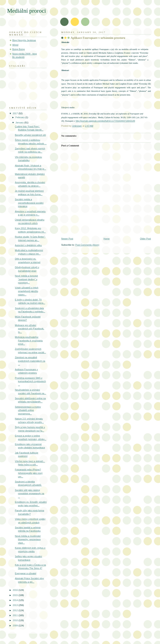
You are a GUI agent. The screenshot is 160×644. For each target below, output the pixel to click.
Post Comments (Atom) (87, 245)
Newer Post (67, 239)
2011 (16, 615)
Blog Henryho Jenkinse (24, 40)
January (20, 123)
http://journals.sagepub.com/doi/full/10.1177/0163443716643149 (105, 121)
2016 (16, 590)
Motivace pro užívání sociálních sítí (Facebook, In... (30, 329)
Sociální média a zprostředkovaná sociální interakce (29, 203)
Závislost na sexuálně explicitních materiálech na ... (30, 361)
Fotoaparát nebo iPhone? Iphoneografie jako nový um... (29, 473)
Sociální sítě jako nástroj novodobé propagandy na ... (30, 494)
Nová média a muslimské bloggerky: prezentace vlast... (28, 539)
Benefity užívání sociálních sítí (31, 135)
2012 (16, 610)
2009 (16, 626)
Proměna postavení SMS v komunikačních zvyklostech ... (31, 381)
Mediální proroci (26, 11)
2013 (16, 605)
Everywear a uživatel (26, 573)
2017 (16, 113)
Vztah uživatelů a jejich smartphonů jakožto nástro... (27, 291)
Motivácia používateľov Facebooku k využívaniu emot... (29, 340)
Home (107, 239)
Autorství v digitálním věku (28, 245)
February (20, 117)
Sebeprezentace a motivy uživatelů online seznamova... (28, 410)
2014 (16, 600)
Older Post (145, 239)
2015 (16, 595)
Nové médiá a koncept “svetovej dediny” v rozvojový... (26, 279)
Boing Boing (19, 49)
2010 (16, 620)
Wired (15, 45)
